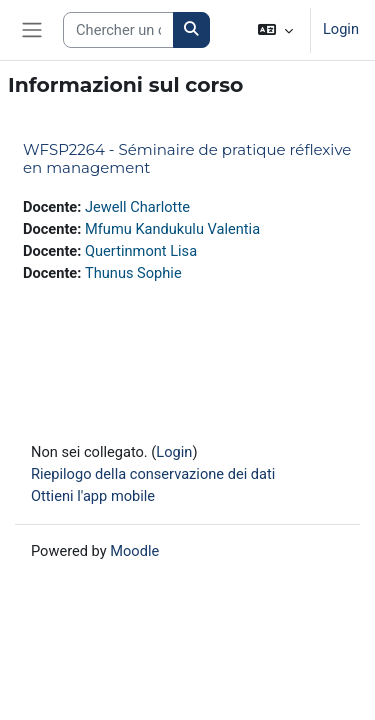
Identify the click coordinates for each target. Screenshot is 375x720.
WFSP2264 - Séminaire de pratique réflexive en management (187, 158)
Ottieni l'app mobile (93, 496)
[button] (275, 30)
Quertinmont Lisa (141, 251)
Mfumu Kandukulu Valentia (172, 229)
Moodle (134, 551)
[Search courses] (118, 30)
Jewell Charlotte (137, 207)
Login (341, 29)
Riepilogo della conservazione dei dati (153, 474)
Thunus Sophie (133, 273)
